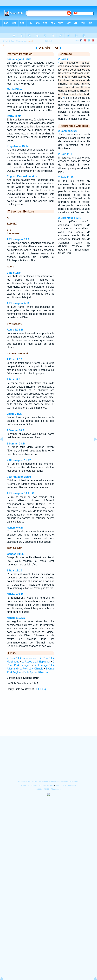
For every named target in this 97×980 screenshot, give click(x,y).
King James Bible (18, 146)
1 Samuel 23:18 (16, 444)
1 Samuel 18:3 (16, 430)
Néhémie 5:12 (15, 594)
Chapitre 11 (21, 41)
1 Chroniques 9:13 (18, 303)
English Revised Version (22, 176)
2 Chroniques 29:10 (19, 477)
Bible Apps (30, 672)
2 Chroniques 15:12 (19, 460)
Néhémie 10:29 (16, 618)
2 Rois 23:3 (14, 380)
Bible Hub (44, 672)
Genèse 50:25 (15, 554)
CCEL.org (40, 689)
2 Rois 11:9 (14, 273)
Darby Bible (14, 116)
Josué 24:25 (14, 414)
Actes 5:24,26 (15, 330)
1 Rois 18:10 (14, 571)
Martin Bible (14, 89)
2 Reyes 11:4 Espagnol (36, 662)
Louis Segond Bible (19, 59)
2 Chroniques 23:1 (18, 239)
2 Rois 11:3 (65, 154)
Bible (5, 41)
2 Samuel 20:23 (68, 131)
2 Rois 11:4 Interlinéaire (22, 658)
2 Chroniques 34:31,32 (21, 493)
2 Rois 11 (64, 59)
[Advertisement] (49, 716)
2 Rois (12, 41)
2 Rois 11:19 (66, 177)
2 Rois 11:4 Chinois (32, 669)
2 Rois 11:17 (14, 359)
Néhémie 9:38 (15, 528)
